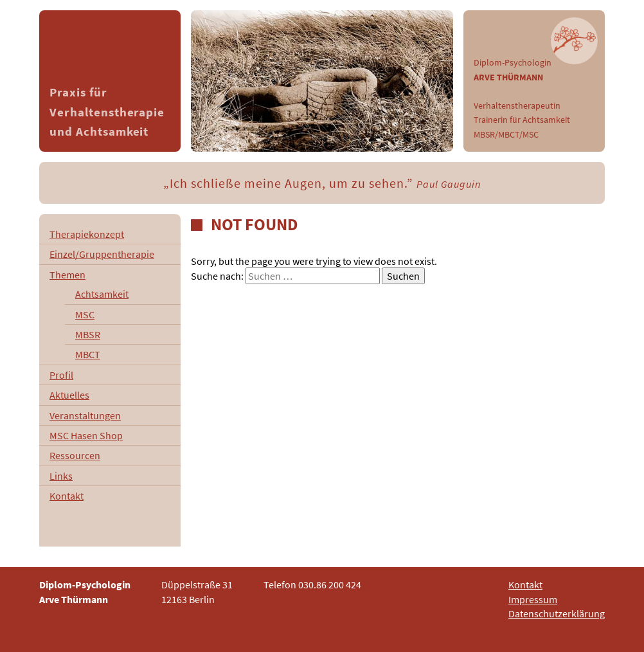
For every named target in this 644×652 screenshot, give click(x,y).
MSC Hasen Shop (86, 435)
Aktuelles (69, 395)
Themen (67, 275)
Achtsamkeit (102, 294)
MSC (85, 314)
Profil (61, 375)
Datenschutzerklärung (557, 613)
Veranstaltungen (85, 415)
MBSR (88, 334)
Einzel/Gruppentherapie (102, 254)
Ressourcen (75, 455)
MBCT (88, 354)
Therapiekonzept (87, 234)
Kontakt (67, 496)
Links (61, 476)
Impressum (533, 599)
